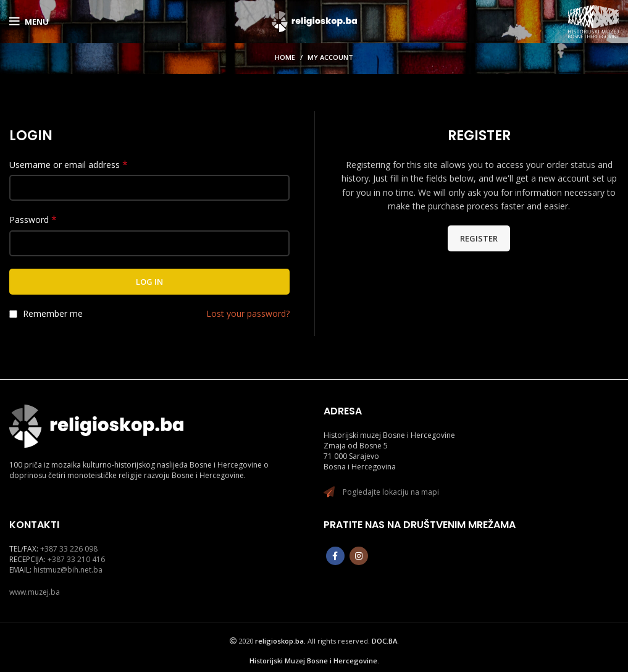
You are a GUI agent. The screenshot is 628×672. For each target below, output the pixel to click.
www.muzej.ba (35, 592)
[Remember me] (13, 314)
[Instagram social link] (359, 556)
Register (479, 238)
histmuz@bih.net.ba (68, 570)
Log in (149, 282)
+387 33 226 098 (69, 549)
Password (33, 220)
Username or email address (69, 165)
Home (285, 57)
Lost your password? (248, 313)
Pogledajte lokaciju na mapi (391, 492)
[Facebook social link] (335, 556)
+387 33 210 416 (76, 559)
